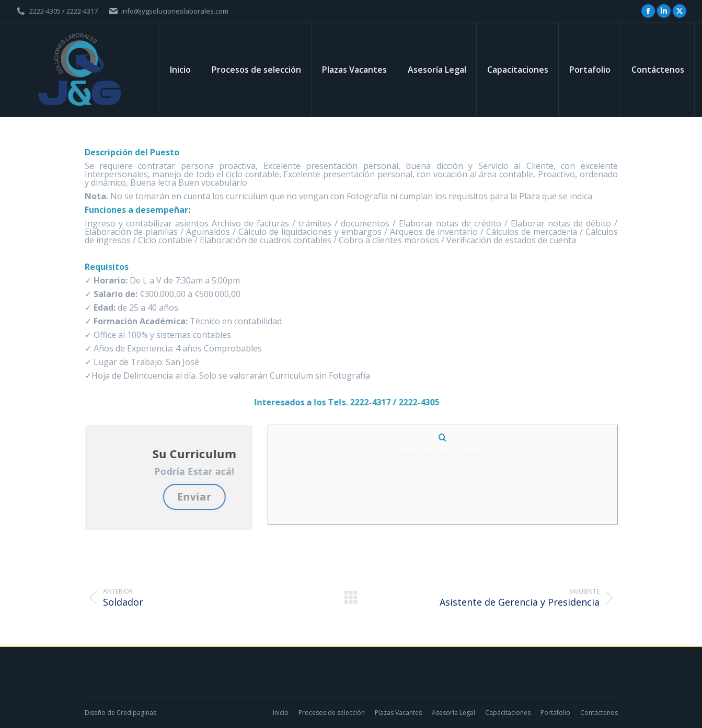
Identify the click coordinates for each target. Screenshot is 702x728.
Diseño (95, 713)
